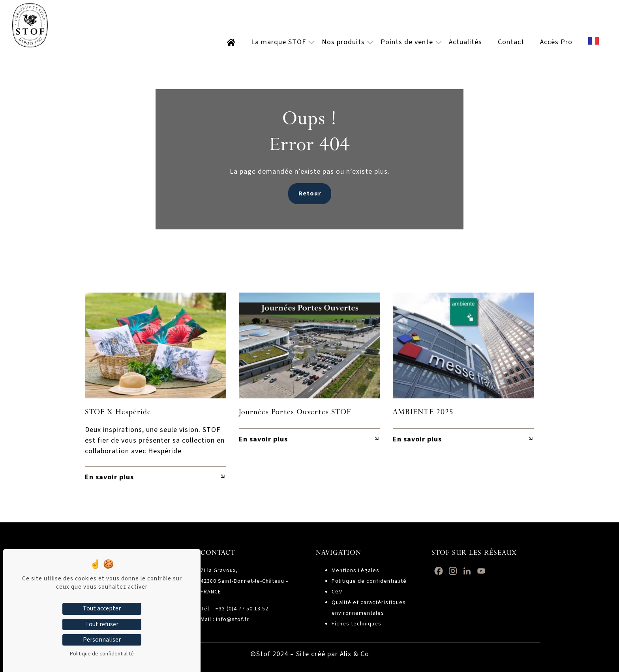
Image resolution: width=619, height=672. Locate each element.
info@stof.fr (233, 619)
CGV (337, 592)
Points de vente (407, 42)
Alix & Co (355, 654)
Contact (511, 42)
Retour (310, 193)
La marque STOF (279, 42)
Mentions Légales (355, 571)
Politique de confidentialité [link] (102, 654)
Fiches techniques (356, 624)
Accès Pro (556, 42)
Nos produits (343, 42)
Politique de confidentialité (369, 581)
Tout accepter (102, 608)
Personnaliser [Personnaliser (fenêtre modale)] (102, 640)
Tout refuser (102, 624)
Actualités (465, 42)
